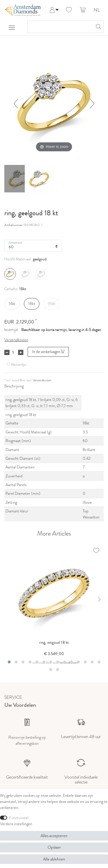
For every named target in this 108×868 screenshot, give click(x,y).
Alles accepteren (54, 836)
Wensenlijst (17, 365)
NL (97, 10)
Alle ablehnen (54, 859)
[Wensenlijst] (69, 10)
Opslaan (54, 847)
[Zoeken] (98, 27)
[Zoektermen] (60, 27)
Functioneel (19, 818)
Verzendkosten (16, 340)
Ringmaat (16, 242)
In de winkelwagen (48, 352)
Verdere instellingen (16, 824)
